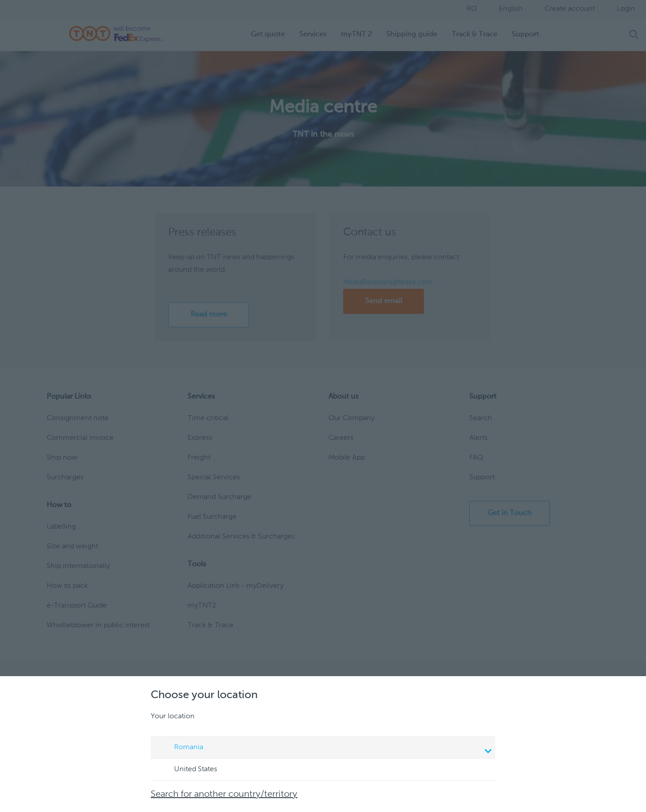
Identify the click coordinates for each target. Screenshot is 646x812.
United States (187, 770)
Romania (324, 748)
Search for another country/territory (224, 795)
